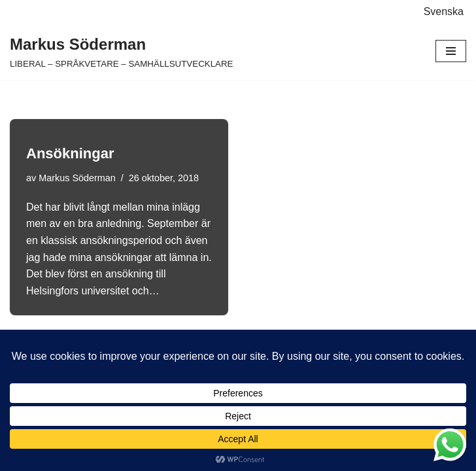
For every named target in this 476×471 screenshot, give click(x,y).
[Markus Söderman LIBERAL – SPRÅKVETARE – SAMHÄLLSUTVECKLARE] (121, 52)
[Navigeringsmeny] (451, 51)
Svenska (444, 11)
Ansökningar (70, 153)
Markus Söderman (77, 178)
